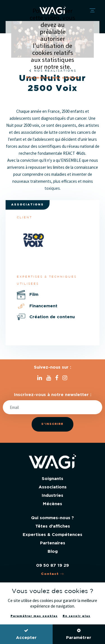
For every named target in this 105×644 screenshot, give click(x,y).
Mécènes (53, 504)
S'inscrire (53, 424)
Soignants (53, 479)
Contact (53, 574)
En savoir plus (77, 616)
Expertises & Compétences (53, 535)
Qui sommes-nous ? (53, 518)
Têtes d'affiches (53, 526)
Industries (53, 496)
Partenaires (53, 543)
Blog (53, 552)
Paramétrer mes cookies (53, 78)
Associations (53, 487)
